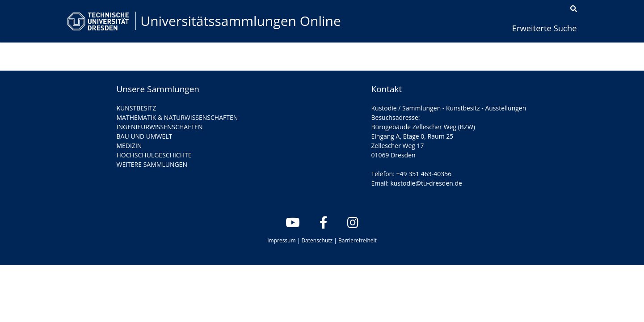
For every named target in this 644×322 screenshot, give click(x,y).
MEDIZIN (129, 146)
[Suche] (574, 9)
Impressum (281, 240)
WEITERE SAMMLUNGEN (152, 164)
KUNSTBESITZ (137, 108)
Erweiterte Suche (545, 28)
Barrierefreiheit (358, 240)
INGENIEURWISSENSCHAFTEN (160, 127)
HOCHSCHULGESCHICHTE (154, 155)
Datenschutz (317, 240)
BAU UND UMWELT (145, 136)
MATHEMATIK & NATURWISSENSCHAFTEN (177, 117)
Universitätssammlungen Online (241, 21)
